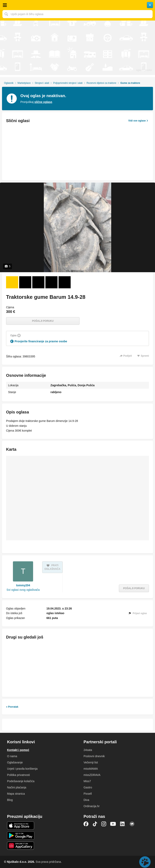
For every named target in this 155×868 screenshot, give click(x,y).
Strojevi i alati (42, 83)
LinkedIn (123, 824)
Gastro (88, 787)
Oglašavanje (15, 762)
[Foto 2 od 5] (25, 282)
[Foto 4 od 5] (51, 282)
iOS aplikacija (21, 825)
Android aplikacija (21, 836)
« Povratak (12, 707)
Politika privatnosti (18, 775)
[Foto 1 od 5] (12, 282)
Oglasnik (9, 83)
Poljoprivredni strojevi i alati (68, 83)
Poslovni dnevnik (94, 756)
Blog (10, 800)
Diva (86, 800)
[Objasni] (19, 335)
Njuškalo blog (132, 824)
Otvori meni (5, 5)
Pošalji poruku (43, 321)
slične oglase (43, 102)
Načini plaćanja (17, 787)
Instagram (104, 824)
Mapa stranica (16, 794)
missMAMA (91, 769)
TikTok (95, 824)
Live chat (145, 862)
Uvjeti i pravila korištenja (22, 769)
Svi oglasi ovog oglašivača (23, 590)
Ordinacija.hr (92, 806)
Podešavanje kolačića (21, 781)
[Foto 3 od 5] (38, 282)
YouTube (113, 824)
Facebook (86, 824)
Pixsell (88, 794)
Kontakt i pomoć (18, 750)
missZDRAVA (92, 775)
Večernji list (91, 762)
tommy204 (23, 585)
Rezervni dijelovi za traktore (101, 83)
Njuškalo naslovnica (77, 5)
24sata (88, 750)
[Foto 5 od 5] (65, 282)
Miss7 (87, 781)
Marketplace (24, 83)
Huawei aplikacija (21, 846)
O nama (12, 756)
